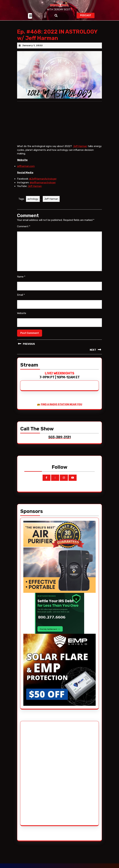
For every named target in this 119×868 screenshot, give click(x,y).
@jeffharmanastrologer (43, 183)
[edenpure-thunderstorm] (59, 556)
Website (22, 313)
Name (21, 277)
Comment (24, 226)
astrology (33, 199)
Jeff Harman (80, 146)
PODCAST (87, 15)
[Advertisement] (36, 773)
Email (21, 295)
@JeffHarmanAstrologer (43, 179)
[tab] (30, 16)
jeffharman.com (26, 166)
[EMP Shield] (59, 669)
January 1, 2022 (32, 45)
